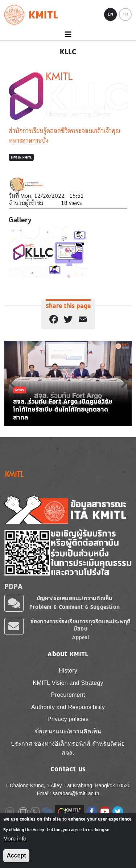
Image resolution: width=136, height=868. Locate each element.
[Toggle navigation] (68, 35)
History (68, 671)
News (20, 390)
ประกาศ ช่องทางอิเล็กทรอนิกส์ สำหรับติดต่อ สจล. (68, 748)
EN (110, 14)
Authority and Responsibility (68, 707)
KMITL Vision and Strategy (68, 683)
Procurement (68, 695)
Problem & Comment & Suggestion (75, 607)
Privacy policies (68, 719)
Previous (12, 383)
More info (15, 839)
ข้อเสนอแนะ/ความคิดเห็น (68, 731)
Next (124, 383)
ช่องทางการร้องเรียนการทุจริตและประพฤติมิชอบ (81, 625)
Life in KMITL (21, 157)
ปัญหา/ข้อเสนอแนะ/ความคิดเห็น (75, 598)
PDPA (13, 586)
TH (125, 14)
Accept (16, 856)
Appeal (81, 638)
